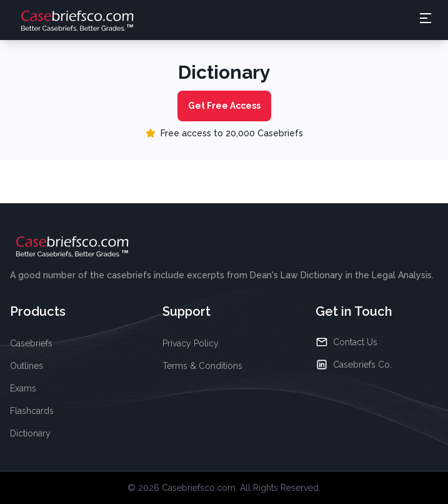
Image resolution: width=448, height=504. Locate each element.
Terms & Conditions (202, 366)
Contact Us (346, 342)
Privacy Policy (191, 343)
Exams (23, 388)
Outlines (27, 366)
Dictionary (30, 433)
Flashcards (32, 411)
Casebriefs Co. (354, 365)
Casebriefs (31, 343)
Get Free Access (224, 106)
